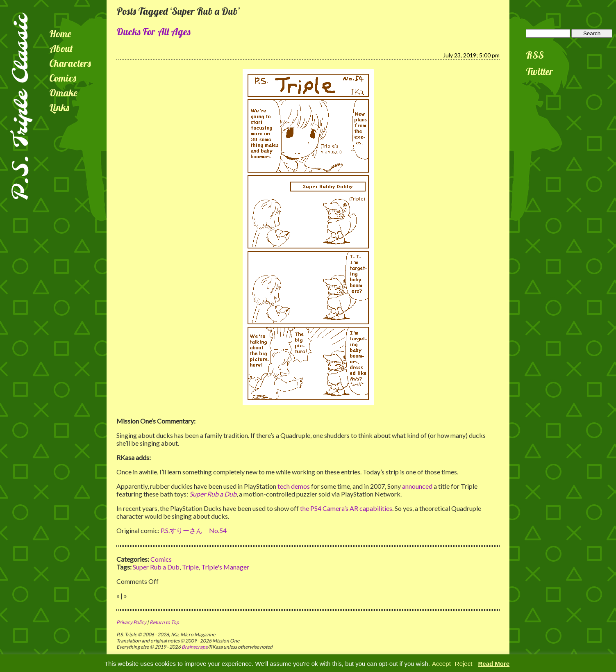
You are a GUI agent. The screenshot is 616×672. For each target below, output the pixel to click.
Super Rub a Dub (156, 567)
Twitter (540, 71)
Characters (70, 63)
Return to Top (164, 622)
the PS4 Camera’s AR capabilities (346, 508)
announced (417, 486)
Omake (63, 93)
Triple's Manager (225, 567)
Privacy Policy (131, 622)
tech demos (294, 486)
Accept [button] (441, 664)
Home (60, 34)
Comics (63, 78)
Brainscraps (194, 647)
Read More (494, 664)
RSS (535, 55)
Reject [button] (464, 664)
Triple (190, 567)
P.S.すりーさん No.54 (194, 530)
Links (59, 107)
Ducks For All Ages (153, 32)
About (61, 48)
